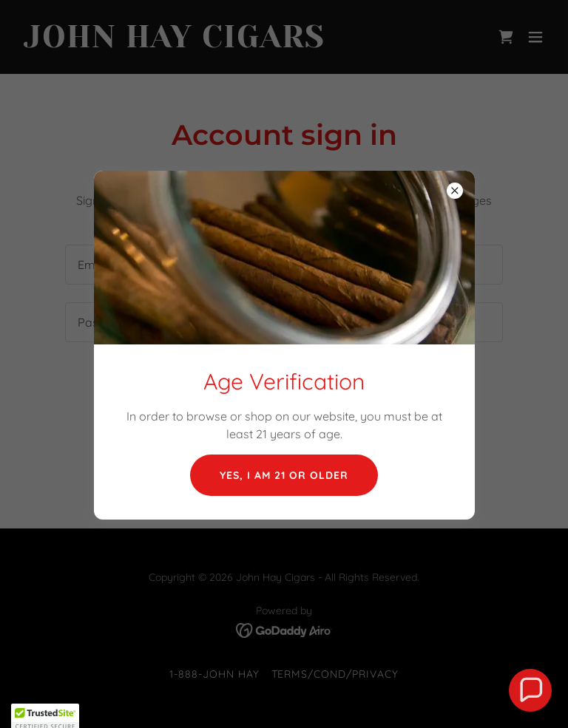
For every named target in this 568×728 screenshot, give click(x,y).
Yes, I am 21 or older (284, 475)
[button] (531, 691)
